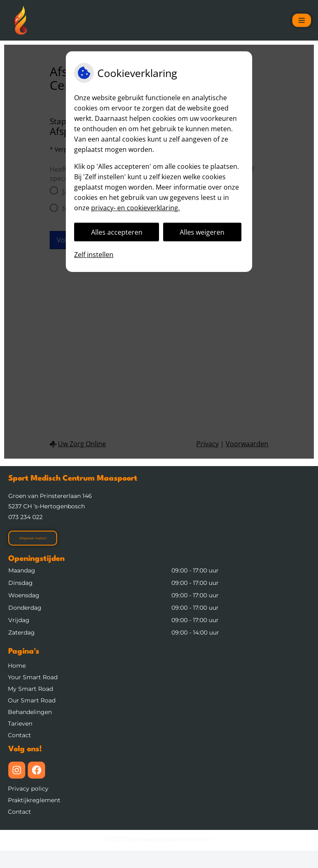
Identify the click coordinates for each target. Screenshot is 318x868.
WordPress (126, 859)
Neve (15, 859)
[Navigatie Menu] (302, 20)
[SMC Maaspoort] (21, 20)
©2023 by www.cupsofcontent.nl (159, 839)
